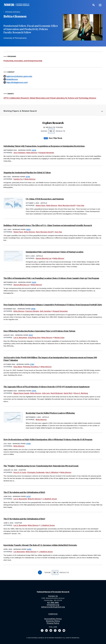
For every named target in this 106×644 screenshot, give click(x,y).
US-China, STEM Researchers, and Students (45, 199)
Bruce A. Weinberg (81, 393)
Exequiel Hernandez (47, 153)
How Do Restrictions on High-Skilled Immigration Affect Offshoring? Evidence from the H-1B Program (48, 439)
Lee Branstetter (19, 552)
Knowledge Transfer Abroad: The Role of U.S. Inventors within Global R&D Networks (40, 545)
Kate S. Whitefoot (52, 472)
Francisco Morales (32, 311)
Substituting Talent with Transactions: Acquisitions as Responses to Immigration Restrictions (44, 146)
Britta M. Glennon (34, 499)
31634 (34, 282)
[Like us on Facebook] (60, 630)
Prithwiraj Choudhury (31, 367)
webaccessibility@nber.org (53, 607)
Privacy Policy (53, 623)
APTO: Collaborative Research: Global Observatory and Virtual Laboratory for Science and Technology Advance (50, 98)
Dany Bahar (18, 367)
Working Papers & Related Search (20, 111)
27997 (32, 364)
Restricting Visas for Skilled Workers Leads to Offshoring (50, 413)
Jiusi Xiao (81, 205)
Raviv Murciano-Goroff (67, 205)
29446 (33, 309)
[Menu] (100, 5)
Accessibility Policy (53, 619)
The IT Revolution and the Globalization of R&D (24, 492)
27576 (34, 391)
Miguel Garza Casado (21, 393)
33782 (28, 177)
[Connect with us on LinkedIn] (46, 630)
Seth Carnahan (45, 311)
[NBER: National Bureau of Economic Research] (18, 5)
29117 (31, 335)
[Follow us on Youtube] (64, 630)
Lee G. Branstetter (20, 338)
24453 (29, 549)
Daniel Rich (68, 393)
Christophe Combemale (36, 472)
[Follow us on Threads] (55, 630)
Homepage (53, 614)
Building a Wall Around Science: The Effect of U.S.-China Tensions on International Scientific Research (48, 225)
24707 (29, 496)
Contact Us (53, 596)
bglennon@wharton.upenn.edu (19, 76)
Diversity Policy (53, 621)
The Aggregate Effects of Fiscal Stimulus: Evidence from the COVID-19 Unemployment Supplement (47, 387)
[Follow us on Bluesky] (51, 630)
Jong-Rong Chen (34, 338)
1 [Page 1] (40, 572)
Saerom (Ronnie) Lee (44, 258)
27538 (28, 444)
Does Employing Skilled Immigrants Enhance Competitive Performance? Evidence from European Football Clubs (53, 305)
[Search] (94, 5)
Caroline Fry (18, 179)
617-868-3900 (53, 603)
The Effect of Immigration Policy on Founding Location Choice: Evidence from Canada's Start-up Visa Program (51, 278)
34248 (34, 150)
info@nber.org (53, 605)
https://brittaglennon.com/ (17, 82)
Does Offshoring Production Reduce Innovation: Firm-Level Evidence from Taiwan (39, 331)
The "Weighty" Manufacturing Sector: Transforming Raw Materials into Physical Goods (41, 466)
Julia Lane (46, 393)
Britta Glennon (32, 153)
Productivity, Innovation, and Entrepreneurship (23, 61)
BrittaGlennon (12, 79)
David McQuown (57, 393)
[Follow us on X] (42, 630)
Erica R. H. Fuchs (20, 472)
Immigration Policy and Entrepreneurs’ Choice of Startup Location (55, 252)
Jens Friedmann (20, 153)
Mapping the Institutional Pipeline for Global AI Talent (27, 172)
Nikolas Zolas (59, 338)
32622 (28, 229)
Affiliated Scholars (13, 12)
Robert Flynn (41, 205)
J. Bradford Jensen (50, 499)
